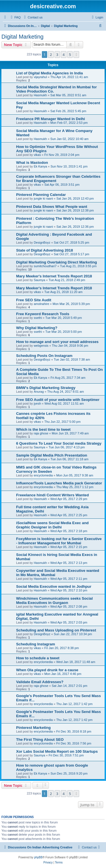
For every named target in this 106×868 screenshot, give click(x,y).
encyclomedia (43, 475)
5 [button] (70, 55)
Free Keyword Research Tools (43, 314)
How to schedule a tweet (38, 658)
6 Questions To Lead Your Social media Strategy (59, 443)
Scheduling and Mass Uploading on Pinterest (56, 630)
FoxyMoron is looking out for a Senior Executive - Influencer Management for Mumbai (59, 541)
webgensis (41, 346)
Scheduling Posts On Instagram (44, 356)
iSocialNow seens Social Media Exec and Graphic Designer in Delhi (52, 525)
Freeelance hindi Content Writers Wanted (52, 495)
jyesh (37, 403)
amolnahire (41, 304)
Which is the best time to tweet (43, 429)
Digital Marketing (22, 37)
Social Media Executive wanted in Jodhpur (54, 586)
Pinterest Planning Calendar (41, 195)
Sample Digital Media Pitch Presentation (52, 455)
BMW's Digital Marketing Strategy (46, 388)
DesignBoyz (42, 242)
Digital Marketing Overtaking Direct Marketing (57, 262)
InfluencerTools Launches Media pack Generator (59, 483)
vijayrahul (40, 77)
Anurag (39, 392)
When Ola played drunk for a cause (47, 670)
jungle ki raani (43, 198)
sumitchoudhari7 (45, 266)
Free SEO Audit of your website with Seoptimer (58, 400)
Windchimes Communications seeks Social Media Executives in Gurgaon (54, 601)
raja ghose (41, 433)
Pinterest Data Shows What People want (52, 207)
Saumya (39, 280)
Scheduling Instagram (36, 644)
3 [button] (57, 55)
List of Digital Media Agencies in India (49, 73)
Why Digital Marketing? (37, 328)
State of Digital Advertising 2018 (45, 250)
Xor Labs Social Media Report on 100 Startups (57, 751)
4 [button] (63, 55)
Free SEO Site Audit (34, 300)
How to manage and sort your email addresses (57, 342)
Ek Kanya (40, 166)
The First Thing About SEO (40, 740)
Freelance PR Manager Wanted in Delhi (51, 119)
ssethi (38, 318)
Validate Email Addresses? (40, 682)
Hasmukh (40, 95)
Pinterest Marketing (33, 728)
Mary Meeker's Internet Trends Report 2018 (54, 276)
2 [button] (51, 55)
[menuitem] (15, 17)
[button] (76, 55)
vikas (37, 155)
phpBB (38, 857)
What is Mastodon (32, 163)
